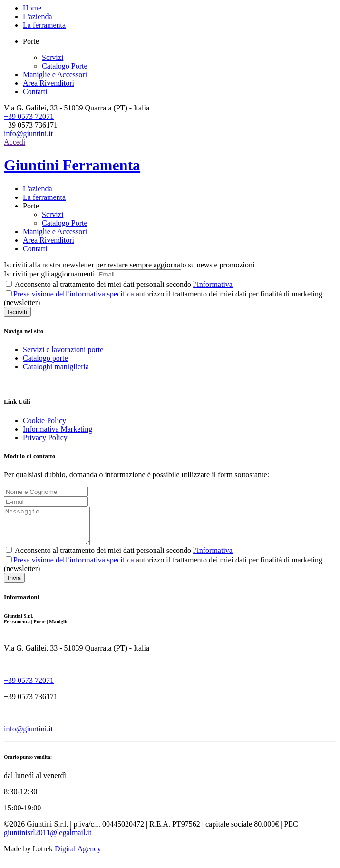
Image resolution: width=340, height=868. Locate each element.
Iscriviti (17, 312)
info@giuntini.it (28, 133)
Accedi (15, 142)
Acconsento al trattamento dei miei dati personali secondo (119, 284)
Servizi (53, 57)
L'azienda (38, 16)
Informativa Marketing (58, 429)
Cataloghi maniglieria (56, 367)
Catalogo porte (45, 358)
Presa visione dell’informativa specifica (74, 294)
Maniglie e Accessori (55, 74)
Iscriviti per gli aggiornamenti (49, 274)
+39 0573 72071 (29, 116)
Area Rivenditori (49, 83)
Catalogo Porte (65, 66)
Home (32, 8)
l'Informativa (213, 284)
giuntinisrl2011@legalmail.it (48, 840)
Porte (31, 206)
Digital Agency (78, 856)
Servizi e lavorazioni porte (63, 350)
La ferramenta (44, 25)
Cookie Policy (44, 420)
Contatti (35, 92)
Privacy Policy (45, 438)
